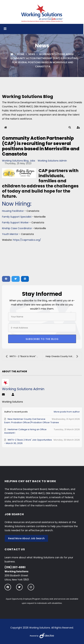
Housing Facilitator (13, 211)
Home (21, 54)
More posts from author (67, 412)
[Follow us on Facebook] (8, 587)
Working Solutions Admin (56, 54)
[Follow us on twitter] (19, 587)
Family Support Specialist (17, 217)
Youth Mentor (10, 234)
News (32, 54)
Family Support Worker (15, 223)
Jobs (32, 161)
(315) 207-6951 (15, 567)
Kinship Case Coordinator (17, 228)
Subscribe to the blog (42, 339)
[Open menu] (5, 29)
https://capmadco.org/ (27, 240)
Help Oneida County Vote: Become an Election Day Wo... (64, 356)
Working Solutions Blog (15, 161)
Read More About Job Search (26, 538)
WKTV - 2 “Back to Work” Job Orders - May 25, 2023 (24, 356)
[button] (70, 127)
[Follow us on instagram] (31, 587)
